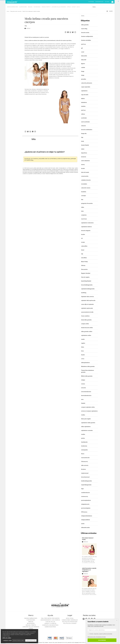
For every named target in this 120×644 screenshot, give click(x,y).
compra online (85, 324)
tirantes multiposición (87, 36)
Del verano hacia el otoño (88, 539)
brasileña (84, 192)
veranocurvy (85, 496)
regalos (83, 343)
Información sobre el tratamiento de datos (97, 637)
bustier (83, 234)
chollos (83, 415)
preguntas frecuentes (87, 203)
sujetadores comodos (87, 430)
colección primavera (87, 83)
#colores (84, 469)
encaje (83, 242)
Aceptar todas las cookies (31, 640)
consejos (84, 195)
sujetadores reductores (87, 223)
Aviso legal (70, 618)
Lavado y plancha (50, 623)
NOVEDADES (37, 7)
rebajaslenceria (85, 504)
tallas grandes (85, 25)
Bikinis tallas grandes (87, 376)
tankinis (83, 106)
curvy (83, 359)
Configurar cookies (7, 641)
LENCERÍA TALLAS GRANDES (59, 7)
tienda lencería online (87, 328)
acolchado (84, 118)
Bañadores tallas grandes (88, 366)
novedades (84, 184)
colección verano (86, 188)
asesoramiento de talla (87, 312)
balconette (84, 56)
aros (82, 399)
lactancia (84, 157)
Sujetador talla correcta (87, 296)
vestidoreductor (86, 492)
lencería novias (85, 32)
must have (84, 219)
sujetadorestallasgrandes (88, 289)
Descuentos (84, 269)
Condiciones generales (70, 620)
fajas (82, 489)
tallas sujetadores (86, 426)
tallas (83, 207)
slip (82, 254)
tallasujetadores (86, 362)
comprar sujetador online (88, 407)
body (83, 141)
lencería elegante (86, 230)
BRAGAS (30, 7)
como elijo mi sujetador (88, 304)
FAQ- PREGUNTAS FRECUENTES (50, 618)
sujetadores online (86, 335)
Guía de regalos (85, 277)
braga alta (84, 133)
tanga (83, 75)
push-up (83, 44)
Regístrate (27, 158)
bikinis (83, 98)
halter (83, 149)
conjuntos (84, 215)
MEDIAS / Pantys (46, 7)
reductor (84, 126)
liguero (83, 63)
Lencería (83, 388)
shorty (83, 164)
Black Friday (85, 262)
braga (83, 71)
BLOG (78, 7)
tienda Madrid (85, 145)
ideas (83, 347)
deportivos (84, 153)
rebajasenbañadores (87, 516)
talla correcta (85, 465)
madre (83, 339)
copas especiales (86, 87)
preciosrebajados (86, 508)
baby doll (84, 60)
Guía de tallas (91, 2)
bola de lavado (85, 172)
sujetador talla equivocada (88, 300)
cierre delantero (86, 161)
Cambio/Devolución (99, 2)
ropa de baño (85, 95)
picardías (84, 79)
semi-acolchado (85, 122)
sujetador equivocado (87, 308)
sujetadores (84, 91)
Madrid (83, 403)
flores (83, 454)
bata (82, 211)
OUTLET (74, 7)
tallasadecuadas (86, 527)
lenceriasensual (85, 477)
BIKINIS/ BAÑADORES (13, 7)
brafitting (84, 293)
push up (83, 110)
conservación (85, 176)
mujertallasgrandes (86, 485)
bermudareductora (86, 395)
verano (83, 384)
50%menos (84, 512)
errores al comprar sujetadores (89, 411)
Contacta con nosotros (50, 625)
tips (82, 199)
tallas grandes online (87, 331)
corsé (83, 52)
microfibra (84, 258)
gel (82, 48)
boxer (83, 250)
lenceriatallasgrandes (87, 285)
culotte (83, 67)
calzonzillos (84, 246)
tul (82, 238)
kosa (82, 351)
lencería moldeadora (87, 129)
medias (83, 434)
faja (82, 137)
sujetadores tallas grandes (88, 423)
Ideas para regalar (86, 419)
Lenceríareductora (86, 392)
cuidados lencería (86, 180)
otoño (83, 524)
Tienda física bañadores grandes (88, 371)
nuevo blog (84, 29)
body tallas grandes (86, 320)
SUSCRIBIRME (102, 640)
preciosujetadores (86, 500)
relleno (83, 114)
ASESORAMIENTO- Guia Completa (51, 620)
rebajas (83, 380)
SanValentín (84, 442)
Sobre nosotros (50, 627)
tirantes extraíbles (86, 40)
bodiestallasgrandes (87, 481)
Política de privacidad (70, 622)
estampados (84, 450)
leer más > (95, 563)
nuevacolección (85, 458)
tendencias (84, 446)
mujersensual (85, 473)
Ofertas (83, 265)
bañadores (84, 102)
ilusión (83, 355)
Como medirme (85, 316)
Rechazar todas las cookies (19, 640)
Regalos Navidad (86, 273)
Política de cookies (70, 623)
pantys (83, 438)
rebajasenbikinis (86, 520)
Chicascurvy (84, 461)
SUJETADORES (23, 7)
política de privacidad (108, 634)
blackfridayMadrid (86, 281)
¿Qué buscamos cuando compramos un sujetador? (89, 570)
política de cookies (7, 638)
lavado (83, 168)
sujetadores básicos (86, 227)
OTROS (69, 7)
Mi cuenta (107, 2)
